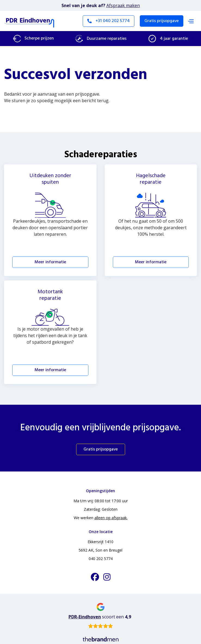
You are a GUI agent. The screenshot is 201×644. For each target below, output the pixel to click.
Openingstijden (100, 491)
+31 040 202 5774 (109, 21)
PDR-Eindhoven (85, 617)
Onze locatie (101, 532)
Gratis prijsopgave (162, 21)
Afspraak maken (123, 5)
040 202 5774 (101, 559)
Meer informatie (50, 262)
